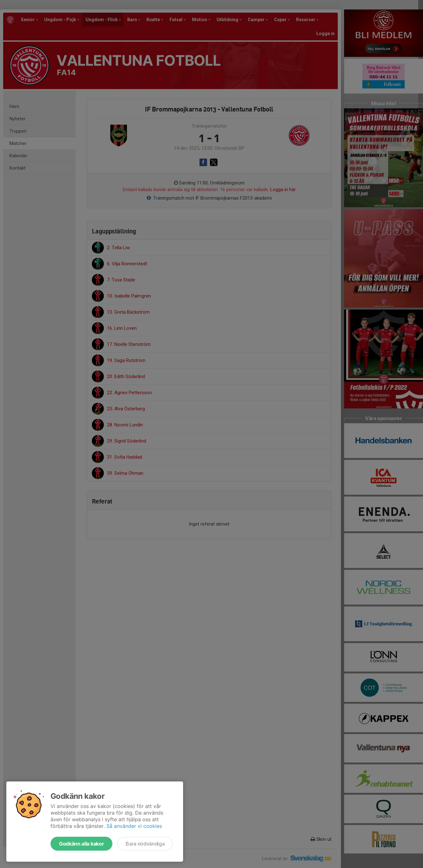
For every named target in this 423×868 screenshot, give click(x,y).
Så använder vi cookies (134, 826)
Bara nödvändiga (145, 844)
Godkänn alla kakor (81, 844)
